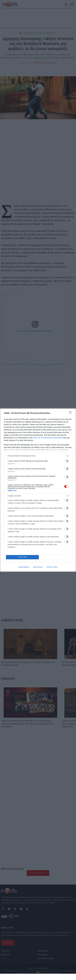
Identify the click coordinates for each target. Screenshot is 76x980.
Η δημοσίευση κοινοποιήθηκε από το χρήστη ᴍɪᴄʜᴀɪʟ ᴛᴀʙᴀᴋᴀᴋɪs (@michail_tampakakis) (37, 364)
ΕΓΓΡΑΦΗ (8, 943)
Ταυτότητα (5, 951)
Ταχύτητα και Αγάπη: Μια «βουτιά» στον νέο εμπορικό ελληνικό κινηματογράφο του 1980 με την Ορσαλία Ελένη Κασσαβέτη (27, 724)
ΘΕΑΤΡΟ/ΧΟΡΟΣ (46, 33)
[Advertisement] (38, 760)
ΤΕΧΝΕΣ (29, 33)
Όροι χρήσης (43, 955)
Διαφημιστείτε (43, 951)
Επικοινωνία (5, 955)
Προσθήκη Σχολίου (38, 873)
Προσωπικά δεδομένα (46, 958)
